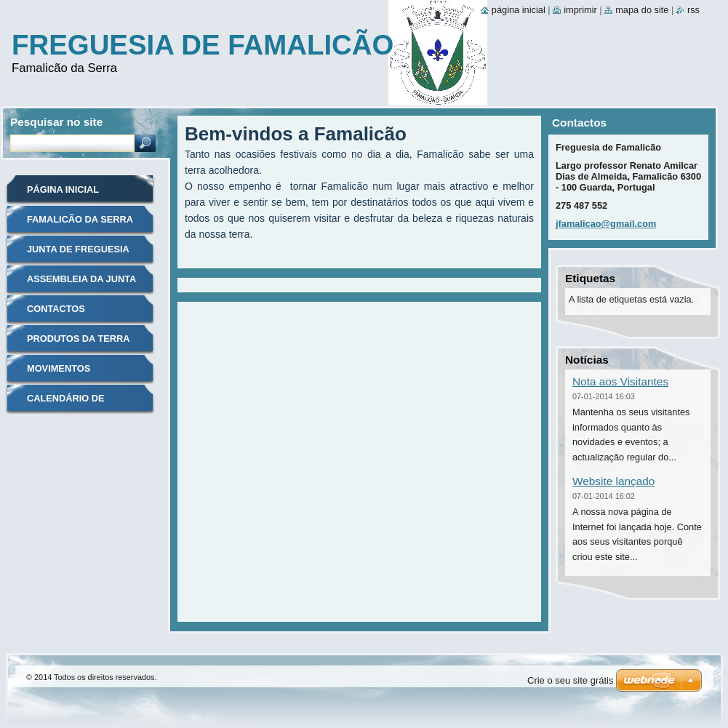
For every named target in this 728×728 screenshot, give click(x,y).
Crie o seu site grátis (571, 680)
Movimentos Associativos (62, 373)
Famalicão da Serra (80, 219)
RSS (693, 10)
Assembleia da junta (81, 279)
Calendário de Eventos (66, 403)
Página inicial (63, 189)
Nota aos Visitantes (620, 381)
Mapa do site (642, 10)
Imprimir (580, 10)
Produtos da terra (78, 339)
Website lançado (613, 481)
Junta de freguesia (78, 249)
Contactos (56, 309)
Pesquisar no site (56, 122)
